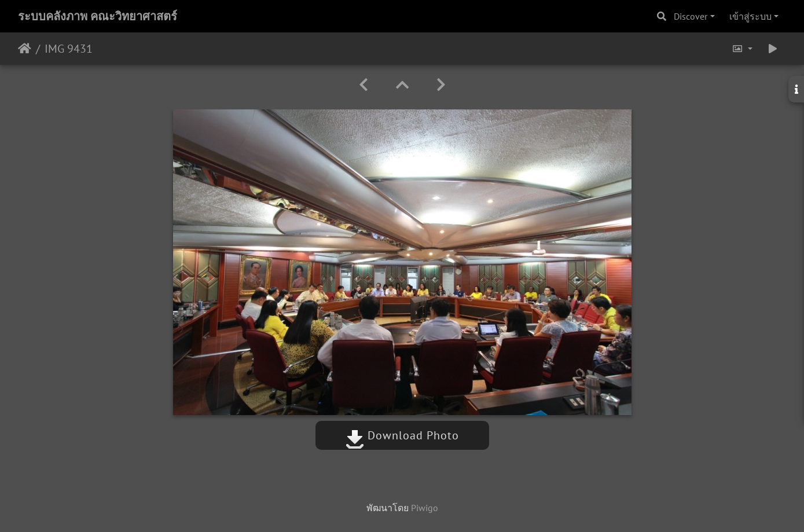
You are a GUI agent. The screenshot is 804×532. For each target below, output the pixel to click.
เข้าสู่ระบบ (750, 16)
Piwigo (425, 508)
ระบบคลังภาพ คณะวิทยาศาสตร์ (98, 16)
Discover (691, 16)
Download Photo (402, 435)
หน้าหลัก (25, 49)
